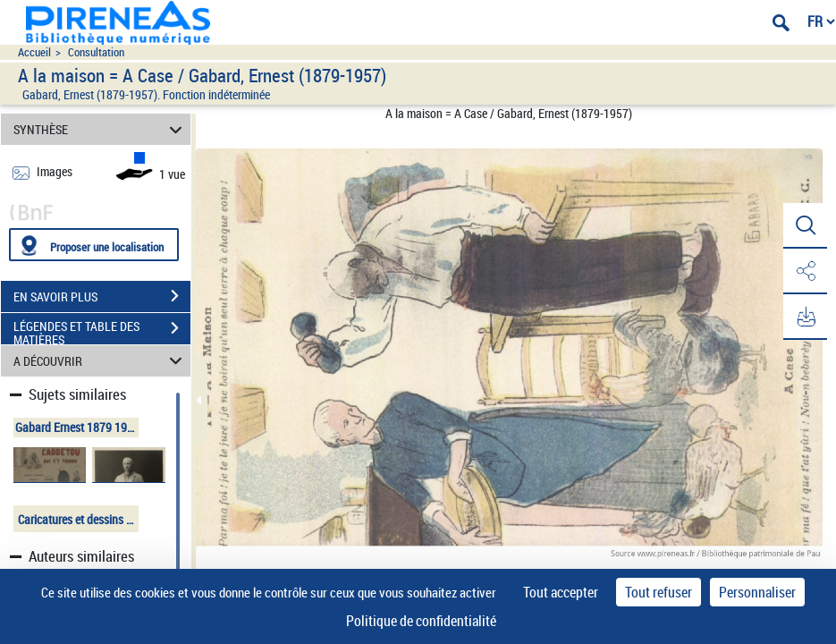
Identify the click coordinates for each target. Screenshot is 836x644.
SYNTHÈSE (100, 129)
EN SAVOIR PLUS (102, 296)
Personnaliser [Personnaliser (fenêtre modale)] (757, 592)
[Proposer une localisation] (94, 245)
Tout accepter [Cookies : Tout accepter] (561, 592)
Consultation (96, 52)
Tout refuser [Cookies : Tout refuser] (659, 592)
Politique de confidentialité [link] (421, 621)
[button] (805, 226)
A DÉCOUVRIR (100, 361)
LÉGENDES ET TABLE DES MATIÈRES (102, 330)
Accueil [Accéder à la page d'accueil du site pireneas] (34, 52)
